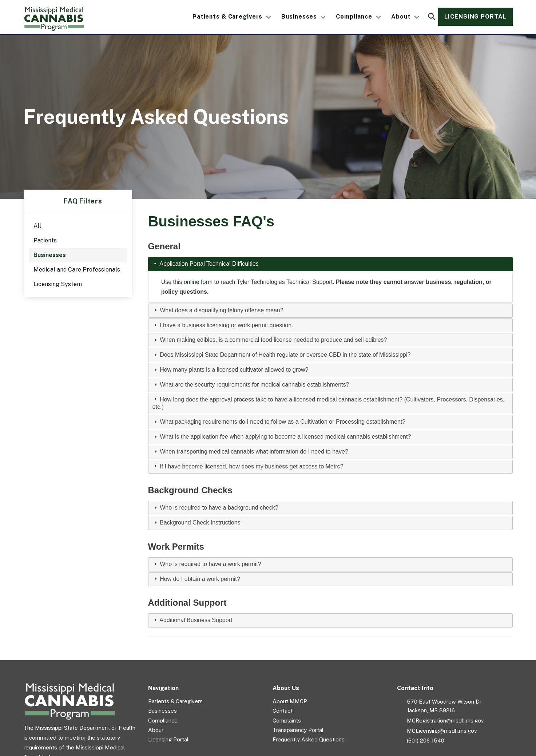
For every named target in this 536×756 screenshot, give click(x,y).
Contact (283, 711)
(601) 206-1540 (426, 741)
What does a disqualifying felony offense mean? (221, 310)
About (401, 17)
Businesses (299, 17)
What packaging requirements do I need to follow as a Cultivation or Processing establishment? (283, 422)
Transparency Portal (298, 730)
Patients (45, 240)
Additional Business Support (196, 620)
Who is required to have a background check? (219, 508)
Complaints (287, 721)
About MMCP (290, 701)
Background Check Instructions (200, 523)
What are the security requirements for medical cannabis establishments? (254, 385)
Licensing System (58, 284)
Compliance (354, 17)
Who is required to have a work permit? (210, 564)
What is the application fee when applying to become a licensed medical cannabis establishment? (285, 437)
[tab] (330, 264)
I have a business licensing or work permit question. (226, 325)
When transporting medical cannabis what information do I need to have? (254, 452)
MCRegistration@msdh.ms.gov (445, 721)
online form (198, 282)
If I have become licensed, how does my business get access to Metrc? (251, 466)
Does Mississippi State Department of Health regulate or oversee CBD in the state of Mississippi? (285, 355)
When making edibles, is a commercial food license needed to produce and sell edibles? (273, 340)
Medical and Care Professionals (77, 270)
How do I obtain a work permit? (200, 579)
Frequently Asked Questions (309, 739)
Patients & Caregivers (227, 17)
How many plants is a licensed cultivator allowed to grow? (234, 370)
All (37, 226)
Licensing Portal (475, 17)
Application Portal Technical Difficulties (209, 264)
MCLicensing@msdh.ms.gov (442, 731)
